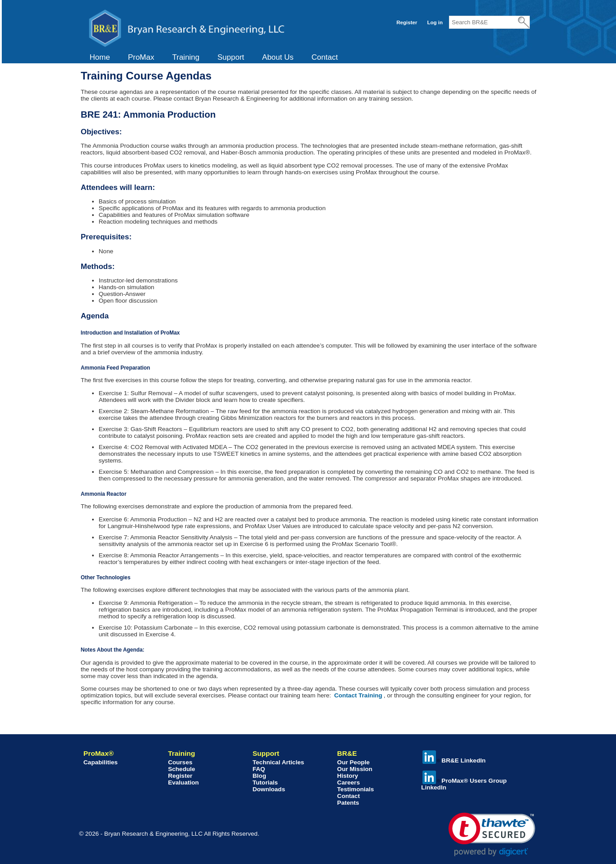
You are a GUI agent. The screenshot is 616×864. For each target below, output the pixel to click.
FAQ (259, 769)
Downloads (269, 789)
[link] (492, 835)
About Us (278, 57)
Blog (259, 776)
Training (186, 57)
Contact (325, 57)
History (348, 776)
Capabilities (101, 762)
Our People (354, 762)
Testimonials (356, 789)
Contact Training (358, 695)
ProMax (141, 57)
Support (231, 57)
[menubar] (214, 57)
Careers (349, 782)
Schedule (181, 769)
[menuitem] (100, 57)
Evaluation (183, 782)
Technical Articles (278, 762)
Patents (348, 803)
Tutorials (265, 782)
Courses (180, 762)
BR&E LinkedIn (454, 760)
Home (100, 57)
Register (407, 22)
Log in (435, 22)
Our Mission (355, 769)
